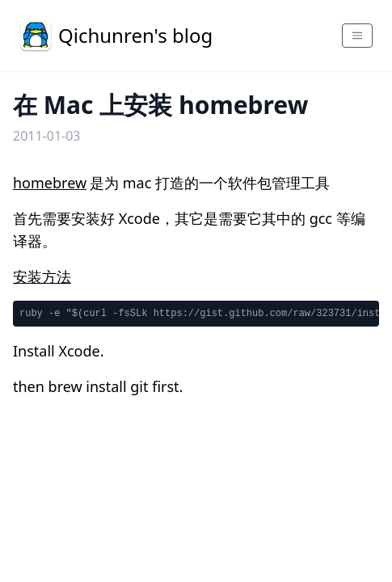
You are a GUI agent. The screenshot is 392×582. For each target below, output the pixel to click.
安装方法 (42, 276)
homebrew (50, 183)
